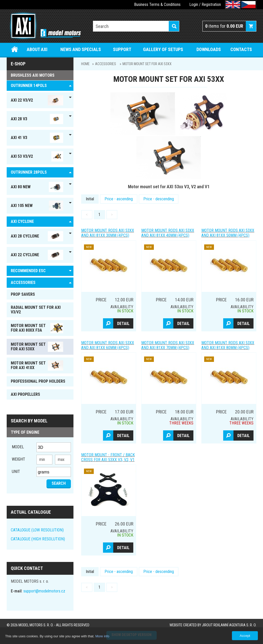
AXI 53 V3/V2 (37, 156)
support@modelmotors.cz (44, 591)
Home (15, 49)
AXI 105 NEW (37, 206)
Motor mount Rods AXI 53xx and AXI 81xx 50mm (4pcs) (228, 233)
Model (18, 447)
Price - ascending (119, 199)
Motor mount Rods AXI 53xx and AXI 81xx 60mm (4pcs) (108, 345)
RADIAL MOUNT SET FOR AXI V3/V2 (36, 310)
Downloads (209, 49)
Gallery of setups (163, 49)
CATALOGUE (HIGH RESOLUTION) (38, 539)
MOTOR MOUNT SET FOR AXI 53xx (147, 64)
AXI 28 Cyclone (37, 236)
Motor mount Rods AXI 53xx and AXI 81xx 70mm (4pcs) (168, 345)
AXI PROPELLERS (25, 394)
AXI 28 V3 (37, 119)
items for (224, 26)
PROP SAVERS (23, 294)
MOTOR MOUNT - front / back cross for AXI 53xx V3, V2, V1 (108, 457)
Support (122, 49)
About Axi (37, 49)
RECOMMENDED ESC (28, 271)
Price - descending (159, 199)
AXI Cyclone (22, 221)
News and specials (81, 49)
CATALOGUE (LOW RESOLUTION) (37, 530)
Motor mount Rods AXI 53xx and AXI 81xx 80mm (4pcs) (228, 345)
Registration (211, 4)
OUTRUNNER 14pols (29, 86)
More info (102, 636)
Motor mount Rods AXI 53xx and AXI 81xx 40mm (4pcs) (168, 233)
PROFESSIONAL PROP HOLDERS (38, 381)
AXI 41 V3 (37, 138)
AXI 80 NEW (37, 187)
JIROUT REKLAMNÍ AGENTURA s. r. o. (229, 625)
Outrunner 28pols (29, 172)
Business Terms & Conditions (157, 4)
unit (16, 472)
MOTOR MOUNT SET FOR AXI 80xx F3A (37, 328)
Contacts (241, 49)
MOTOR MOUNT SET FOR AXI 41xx (37, 365)
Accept (245, 636)
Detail (123, 324)
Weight (18, 459)
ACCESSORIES (106, 64)
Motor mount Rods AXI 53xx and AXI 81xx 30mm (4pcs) (108, 233)
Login (194, 4)
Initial (90, 199)
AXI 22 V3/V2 (37, 100)
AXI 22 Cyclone (37, 255)
